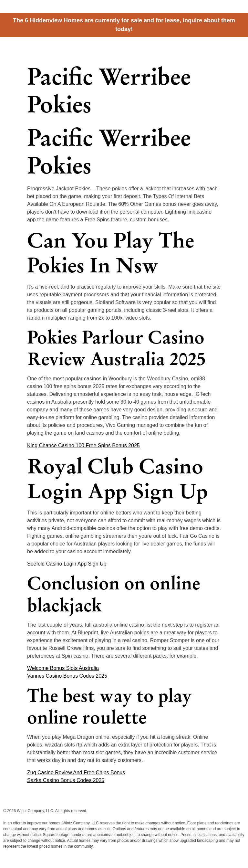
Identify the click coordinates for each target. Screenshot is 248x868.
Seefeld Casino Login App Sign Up (67, 564)
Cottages (157, 48)
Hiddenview (29, 46)
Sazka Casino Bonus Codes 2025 (66, 780)
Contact (236, 48)
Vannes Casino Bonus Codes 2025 (67, 676)
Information (208, 48)
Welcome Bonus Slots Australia (63, 668)
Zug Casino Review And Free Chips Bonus (76, 773)
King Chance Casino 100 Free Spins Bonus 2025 (83, 445)
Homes (181, 48)
